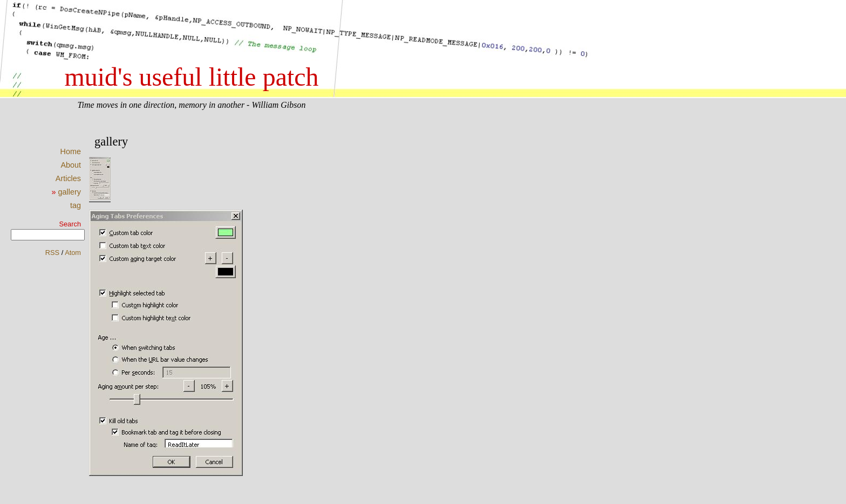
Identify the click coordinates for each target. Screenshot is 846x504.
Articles (68, 178)
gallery (70, 192)
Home (71, 151)
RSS (52, 253)
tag (76, 205)
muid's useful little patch (191, 77)
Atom (73, 253)
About (71, 165)
